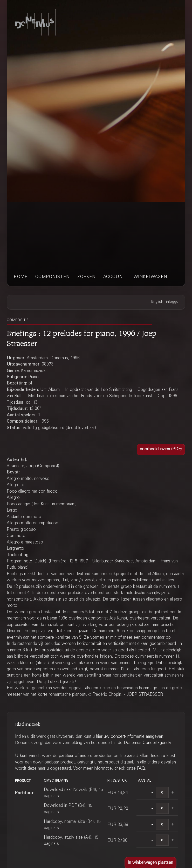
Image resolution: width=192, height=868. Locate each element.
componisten (52, 277)
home (21, 277)
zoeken (86, 277)
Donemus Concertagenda (147, 743)
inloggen (173, 302)
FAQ (141, 769)
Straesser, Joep (21, 466)
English (157, 302)
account (115, 277)
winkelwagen (150, 277)
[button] (161, 450)
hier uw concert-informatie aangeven (130, 737)
